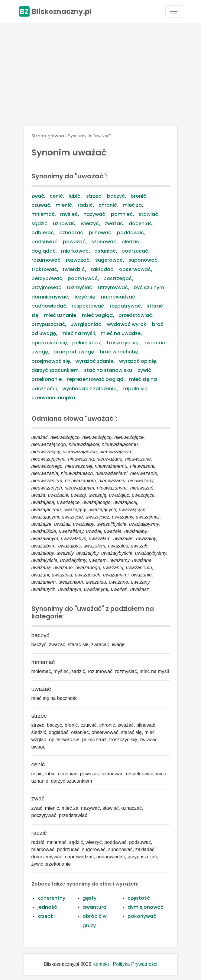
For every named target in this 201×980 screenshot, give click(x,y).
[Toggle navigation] (174, 11)
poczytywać (83, 278)
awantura (94, 907)
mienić (64, 205)
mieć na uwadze (121, 333)
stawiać (148, 214)
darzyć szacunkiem (55, 370)
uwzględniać (86, 324)
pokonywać (142, 916)
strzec (94, 196)
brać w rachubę (119, 352)
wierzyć (90, 223)
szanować (104, 242)
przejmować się (51, 361)
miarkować (75, 251)
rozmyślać (79, 287)
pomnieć (122, 214)
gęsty (89, 898)
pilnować (100, 233)
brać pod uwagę (74, 352)
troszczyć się (123, 343)
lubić (75, 196)
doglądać (44, 251)
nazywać (94, 214)
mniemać (43, 214)
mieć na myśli (78, 333)
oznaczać (71, 233)
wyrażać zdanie (94, 361)
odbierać (43, 233)
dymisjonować (146, 907)
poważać (74, 242)
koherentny (51, 898)
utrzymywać (113, 287)
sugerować (109, 260)
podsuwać (44, 242)
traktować (44, 269)
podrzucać (135, 251)
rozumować (46, 260)
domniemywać (50, 297)
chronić (108, 205)
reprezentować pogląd (95, 379)
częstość (139, 898)
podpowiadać (49, 306)
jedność (47, 907)
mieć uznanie (60, 315)
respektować (88, 306)
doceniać (140, 223)
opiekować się (49, 343)
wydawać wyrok (127, 324)
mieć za (132, 205)
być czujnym (149, 287)
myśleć (69, 214)
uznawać (64, 223)
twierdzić (74, 269)
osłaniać (105, 251)
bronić (138, 196)
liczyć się (84, 297)
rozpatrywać (125, 306)
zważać (114, 223)
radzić (85, 205)
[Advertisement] (101, 74)
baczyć (116, 196)
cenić (56, 196)
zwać (38, 196)
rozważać (78, 260)
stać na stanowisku (108, 370)
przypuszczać (48, 324)
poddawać (130, 233)
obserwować (135, 269)
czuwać (41, 205)
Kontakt (101, 964)
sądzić (39, 223)
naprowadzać (118, 297)
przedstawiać (135, 315)
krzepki (46, 916)
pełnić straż (87, 343)
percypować (47, 278)
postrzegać (118, 278)
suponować (143, 260)
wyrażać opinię (138, 361)
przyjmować (46, 287)
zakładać (102, 269)
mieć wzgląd (97, 315)
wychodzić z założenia (89, 389)
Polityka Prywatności (135, 964)
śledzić (131, 242)
